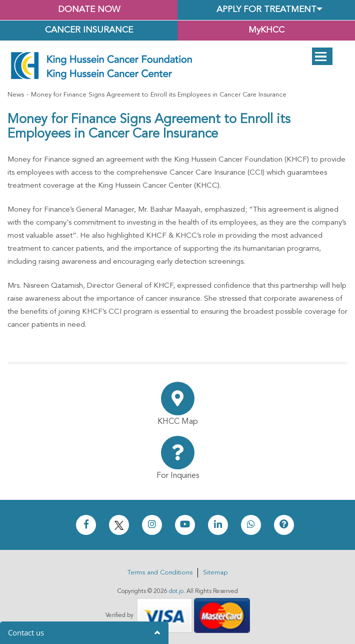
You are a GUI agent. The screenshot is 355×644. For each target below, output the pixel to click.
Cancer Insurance (89, 30)
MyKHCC (266, 30)
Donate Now (89, 10)
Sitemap (215, 573)
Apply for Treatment (266, 10)
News (16, 95)
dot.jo (176, 591)
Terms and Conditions (160, 573)
